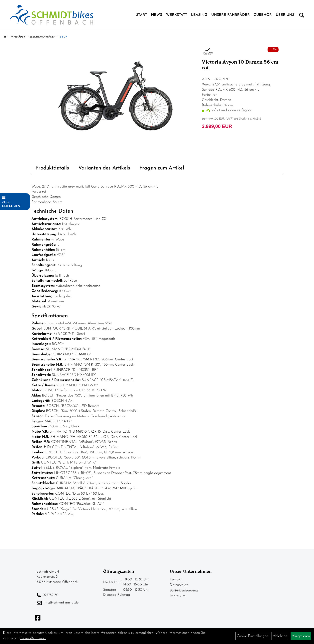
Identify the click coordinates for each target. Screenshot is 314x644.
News (156, 15)
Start (142, 15)
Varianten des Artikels (104, 168)
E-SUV (63, 37)
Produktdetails (52, 168)
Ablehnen (280, 636)
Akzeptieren (301, 636)
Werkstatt (177, 15)
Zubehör (263, 15)
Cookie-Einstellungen (252, 636)
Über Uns (285, 15)
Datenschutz (179, 585)
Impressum (177, 596)
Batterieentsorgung (184, 591)
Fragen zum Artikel (162, 168)
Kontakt (176, 580)
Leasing (199, 15)
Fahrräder (18, 37)
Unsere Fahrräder (230, 15)
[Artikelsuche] (302, 16)
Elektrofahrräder (42, 37)
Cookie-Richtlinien (33, 638)
